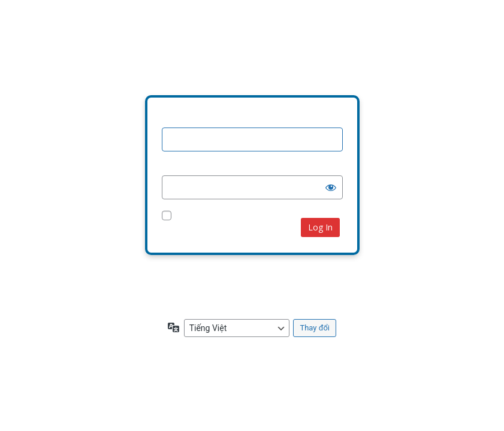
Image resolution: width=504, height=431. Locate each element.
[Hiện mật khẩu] (331, 187)
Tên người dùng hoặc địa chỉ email (229, 119)
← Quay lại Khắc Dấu (200, 298)
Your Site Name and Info (252, 53)
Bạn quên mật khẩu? (199, 276)
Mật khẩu (180, 167)
